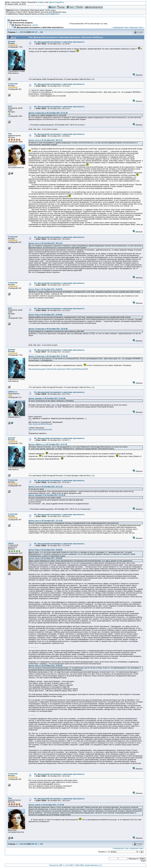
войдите (41, 2)
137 (36, 32)
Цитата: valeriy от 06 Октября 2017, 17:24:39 (46, 805)
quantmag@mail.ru (52, 14)
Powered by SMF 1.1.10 (59, 865)
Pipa (10, 134)
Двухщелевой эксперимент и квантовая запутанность (40, 27)
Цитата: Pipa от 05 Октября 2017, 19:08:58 (45, 289)
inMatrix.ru (13, 392)
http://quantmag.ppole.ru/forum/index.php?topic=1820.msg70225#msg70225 (58, 369)
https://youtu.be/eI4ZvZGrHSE (40, 430)
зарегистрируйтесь (56, 2)
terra (10, 106)
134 (25, 32)
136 (32, 32)
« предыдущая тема (120, 27)
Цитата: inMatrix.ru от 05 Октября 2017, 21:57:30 (48, 444)
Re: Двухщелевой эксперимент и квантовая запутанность (59, 42)
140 (41, 32)
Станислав (13, 84)
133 (21, 32)
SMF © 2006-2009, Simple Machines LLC (86, 865)
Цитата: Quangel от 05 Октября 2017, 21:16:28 (47, 398)
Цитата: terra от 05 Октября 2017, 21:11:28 (46, 487)
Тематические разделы (23, 23)
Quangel (12, 41)
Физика (18, 25)
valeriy (35, 25)
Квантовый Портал (19, 20)
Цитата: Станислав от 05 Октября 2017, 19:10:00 (48, 329)
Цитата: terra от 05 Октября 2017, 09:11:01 (46, 140)
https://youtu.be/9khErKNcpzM (40, 424)
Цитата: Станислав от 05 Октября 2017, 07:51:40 (48, 113)
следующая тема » (136, 27)
